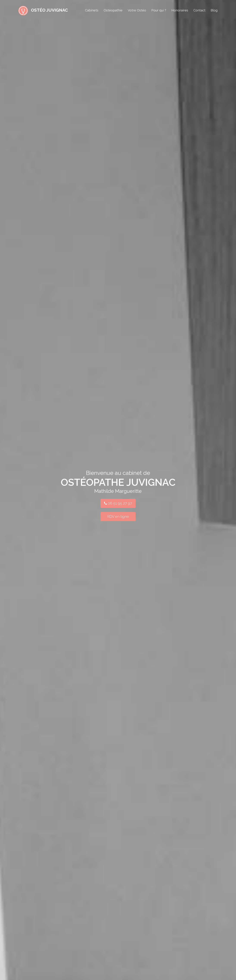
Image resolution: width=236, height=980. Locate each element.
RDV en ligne (118, 516)
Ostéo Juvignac (43, 10)
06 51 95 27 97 (118, 503)
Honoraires (180, 10)
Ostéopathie (113, 10)
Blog (214, 10)
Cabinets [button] (92, 10)
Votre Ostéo (137, 10)
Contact (199, 10)
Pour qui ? (159, 10)
